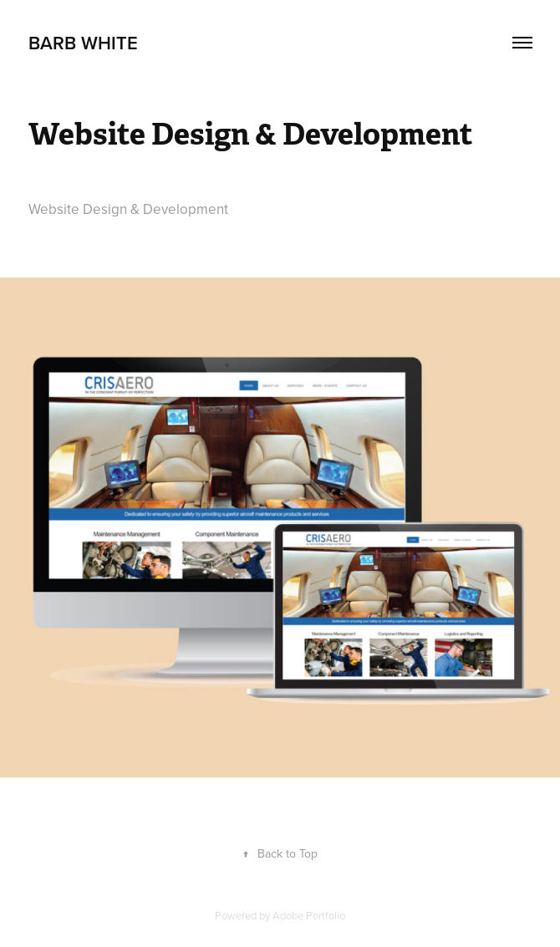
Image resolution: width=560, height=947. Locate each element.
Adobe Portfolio (309, 915)
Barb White (83, 43)
